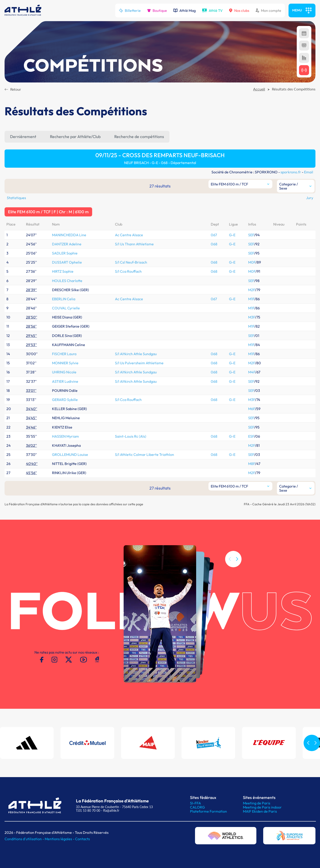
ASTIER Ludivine (65, 381)
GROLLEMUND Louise (70, 455)
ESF (251, 436)
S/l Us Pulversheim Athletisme (139, 363)
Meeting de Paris (257, 803)
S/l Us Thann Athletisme (134, 244)
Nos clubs (239, 10)
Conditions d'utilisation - (25, 839)
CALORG (197, 807)
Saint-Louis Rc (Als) (131, 436)
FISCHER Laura (64, 354)
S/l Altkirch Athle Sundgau (136, 354)
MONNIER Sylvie (65, 363)
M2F (252, 290)
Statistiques (16, 198)
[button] (237, 568)
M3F (252, 317)
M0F (252, 262)
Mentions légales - (60, 839)
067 (214, 235)
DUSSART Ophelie (67, 262)
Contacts (82, 839)
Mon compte (268, 10)
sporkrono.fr (291, 172)
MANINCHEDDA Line (69, 235)
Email (309, 172)
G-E (232, 235)
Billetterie (130, 10)
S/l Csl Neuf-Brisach (131, 262)
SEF (251, 235)
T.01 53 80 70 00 (88, 810)
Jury (310, 198)
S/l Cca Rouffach (128, 271)
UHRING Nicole (64, 372)
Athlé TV (212, 10)
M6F (252, 409)
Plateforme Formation (208, 811)
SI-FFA (195, 803)
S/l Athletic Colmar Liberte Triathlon (144, 455)
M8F (252, 464)
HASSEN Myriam (65, 436)
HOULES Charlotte (67, 281)
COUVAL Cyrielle (66, 308)
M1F (251, 299)
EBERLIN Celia (64, 299)
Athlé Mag (185, 10)
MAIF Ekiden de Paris (260, 811)
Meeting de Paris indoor (262, 807)
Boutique (157, 10)
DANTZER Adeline (67, 244)
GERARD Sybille (65, 400)
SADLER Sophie (65, 253)
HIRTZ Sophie (63, 271)
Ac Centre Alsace (129, 235)
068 (214, 244)
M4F (252, 372)
